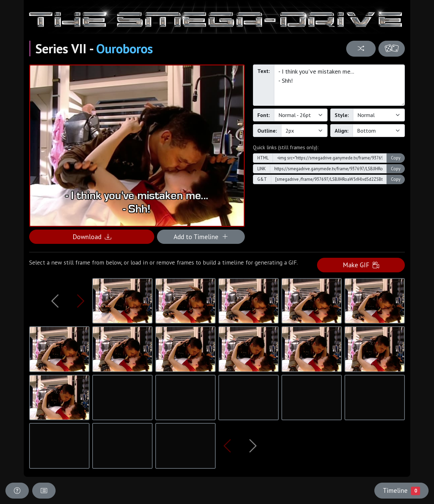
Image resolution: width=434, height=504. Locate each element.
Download (92, 237)
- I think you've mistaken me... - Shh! (339, 85)
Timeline (401, 490)
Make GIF (361, 265)
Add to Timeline (201, 237)
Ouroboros (125, 49)
